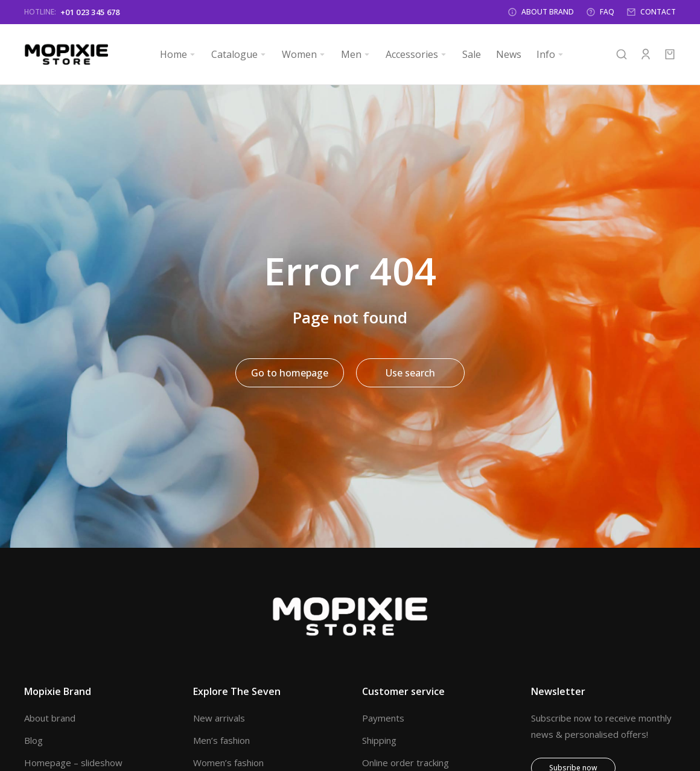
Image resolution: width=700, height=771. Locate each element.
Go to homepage (290, 373)
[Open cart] (670, 54)
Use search (410, 373)
